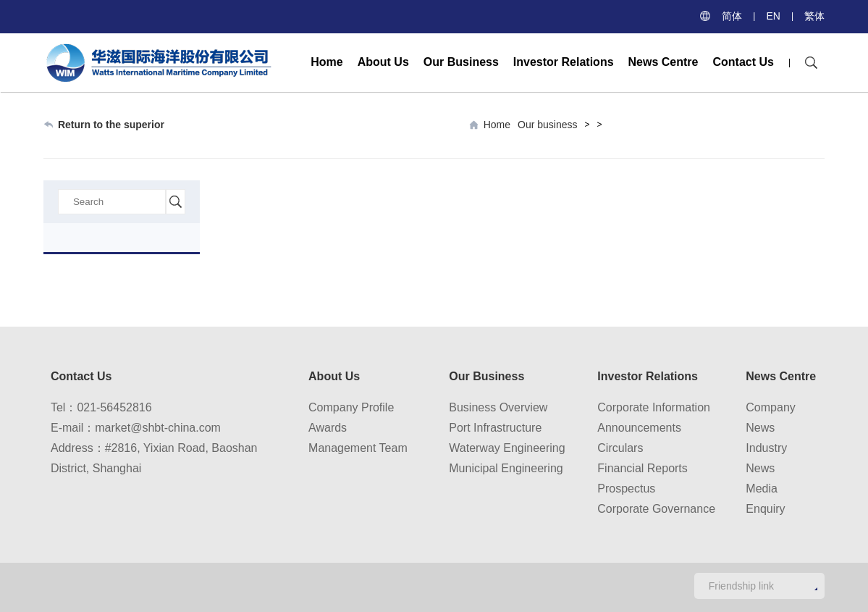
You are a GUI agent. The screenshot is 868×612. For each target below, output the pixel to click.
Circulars (620, 448)
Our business (547, 125)
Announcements (639, 428)
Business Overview (498, 407)
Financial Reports (642, 468)
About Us (383, 62)
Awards (328, 428)
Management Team (358, 448)
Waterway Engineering (507, 448)
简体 (732, 16)
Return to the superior (111, 125)
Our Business (461, 62)
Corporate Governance (656, 509)
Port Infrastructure (495, 428)
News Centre (663, 62)
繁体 (814, 16)
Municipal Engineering (506, 468)
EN (773, 16)
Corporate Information (654, 407)
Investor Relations (564, 62)
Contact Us (743, 62)
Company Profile (351, 407)
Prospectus (626, 489)
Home (326, 62)
